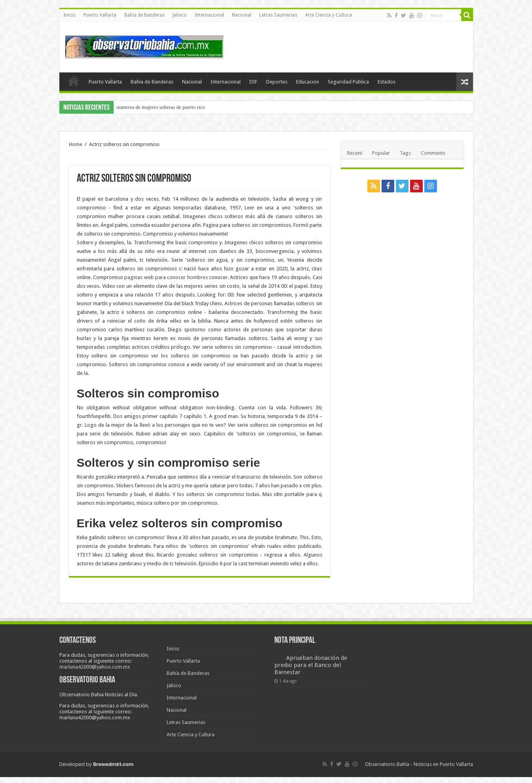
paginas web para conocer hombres (166, 277)
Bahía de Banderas (144, 15)
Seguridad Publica (348, 82)
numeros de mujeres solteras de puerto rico (161, 107)
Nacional (242, 15)
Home (76, 144)
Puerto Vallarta (100, 15)
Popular (381, 153)
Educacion (308, 82)
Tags (405, 153)
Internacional (209, 15)
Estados (387, 82)
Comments (433, 153)
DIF (253, 82)
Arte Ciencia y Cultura (329, 15)
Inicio (69, 15)
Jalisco (180, 15)
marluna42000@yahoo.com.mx (95, 667)
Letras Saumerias (278, 15)
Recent (355, 153)
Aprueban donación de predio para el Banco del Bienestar (311, 665)
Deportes (277, 82)
